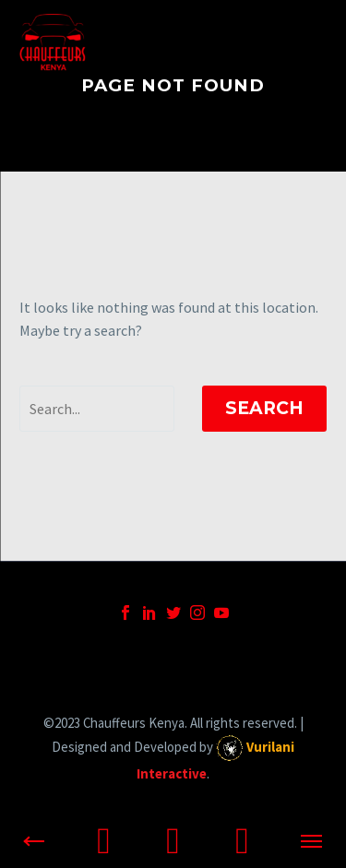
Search (264, 408)
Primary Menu (310, 43)
